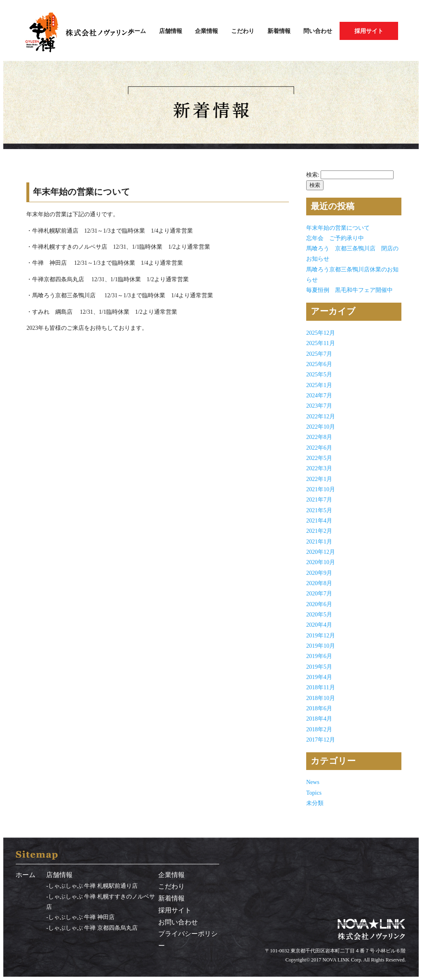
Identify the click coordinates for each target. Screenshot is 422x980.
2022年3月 (319, 468)
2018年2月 (319, 729)
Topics (314, 793)
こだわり (243, 31)
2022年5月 (319, 458)
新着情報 (279, 31)
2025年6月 (319, 364)
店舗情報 (171, 31)
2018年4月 (319, 719)
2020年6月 (319, 604)
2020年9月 (319, 573)
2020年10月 (321, 562)
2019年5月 (319, 667)
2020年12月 (321, 552)
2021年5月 (319, 510)
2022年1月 (319, 479)
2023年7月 (319, 406)
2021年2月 (319, 531)
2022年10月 (321, 427)
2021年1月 (319, 541)
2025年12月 (321, 333)
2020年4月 (319, 625)
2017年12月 (321, 740)
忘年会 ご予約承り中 (335, 238)
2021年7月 (319, 499)
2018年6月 (319, 708)
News (313, 782)
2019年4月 (319, 677)
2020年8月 (319, 583)
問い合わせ (318, 31)
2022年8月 (319, 437)
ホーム (137, 31)
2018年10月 (321, 698)
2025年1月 (319, 385)
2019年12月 (321, 635)
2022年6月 (319, 448)
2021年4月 (319, 520)
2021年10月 (321, 489)
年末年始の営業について (338, 228)
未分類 (315, 803)
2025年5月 (319, 374)
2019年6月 (319, 656)
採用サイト (369, 31)
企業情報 (206, 31)
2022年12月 (321, 416)
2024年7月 (319, 395)
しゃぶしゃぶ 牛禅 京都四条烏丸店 (93, 928)
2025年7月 (319, 354)
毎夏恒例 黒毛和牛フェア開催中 (349, 290)
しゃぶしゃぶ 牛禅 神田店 (81, 917)
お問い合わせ (178, 922)
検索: (313, 175)
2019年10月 (321, 646)
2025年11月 (321, 343)
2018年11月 (321, 687)
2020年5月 (319, 614)
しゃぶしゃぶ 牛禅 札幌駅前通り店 (93, 886)
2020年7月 (319, 593)
